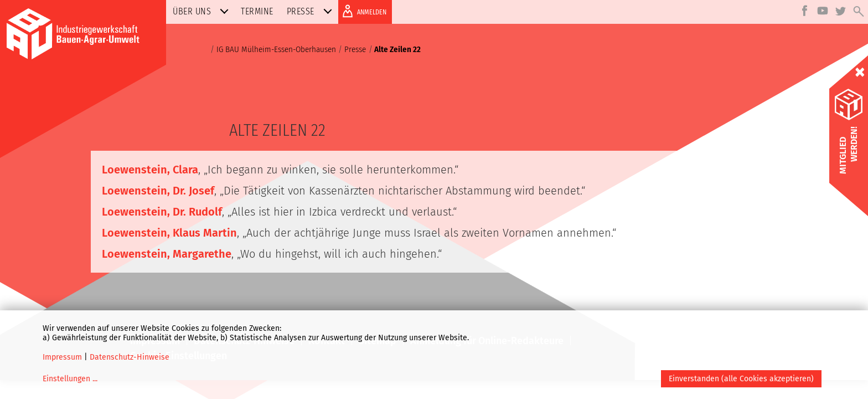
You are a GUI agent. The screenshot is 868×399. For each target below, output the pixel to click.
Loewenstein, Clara (150, 170)
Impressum (62, 357)
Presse (312, 11)
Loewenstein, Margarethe (167, 254)
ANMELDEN (362, 11)
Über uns (203, 11)
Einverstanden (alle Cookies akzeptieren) (741, 379)
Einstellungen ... (70, 379)
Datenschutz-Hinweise (130, 357)
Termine (257, 11)
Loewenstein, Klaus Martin (169, 233)
